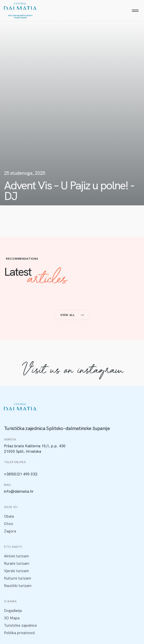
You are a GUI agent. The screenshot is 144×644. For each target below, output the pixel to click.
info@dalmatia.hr (19, 491)
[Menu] (135, 11)
